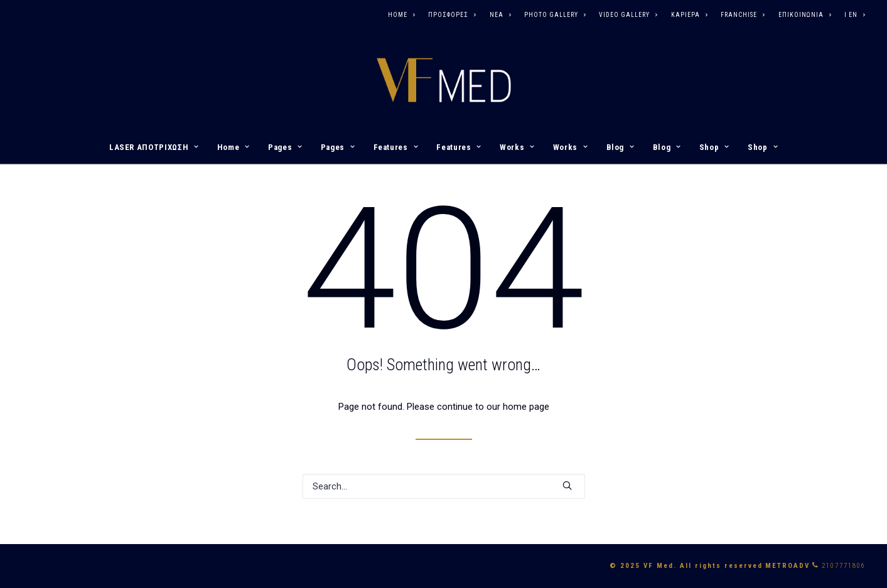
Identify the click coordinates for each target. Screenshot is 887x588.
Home (234, 147)
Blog (621, 147)
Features (396, 147)
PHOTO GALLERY (555, 15)
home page (526, 407)
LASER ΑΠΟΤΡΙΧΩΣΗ (154, 147)
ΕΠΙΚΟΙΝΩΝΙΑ (805, 15)
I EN (855, 15)
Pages (285, 147)
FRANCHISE (743, 15)
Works (517, 147)
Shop (714, 147)
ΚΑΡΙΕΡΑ (689, 15)
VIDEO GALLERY (628, 15)
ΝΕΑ (500, 15)
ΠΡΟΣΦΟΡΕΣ (452, 15)
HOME (401, 15)
